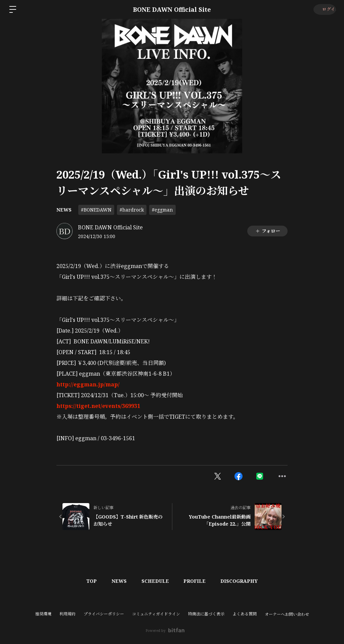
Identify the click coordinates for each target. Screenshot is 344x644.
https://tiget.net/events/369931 (98, 406)
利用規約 (68, 614)
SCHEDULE (155, 581)
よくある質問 (245, 614)
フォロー (268, 231)
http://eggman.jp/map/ (88, 384)
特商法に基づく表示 (206, 614)
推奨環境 (43, 614)
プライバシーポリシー (104, 614)
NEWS (64, 210)
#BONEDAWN (96, 210)
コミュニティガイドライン (156, 614)
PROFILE (197, 581)
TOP (88, 581)
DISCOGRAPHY (243, 581)
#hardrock (132, 210)
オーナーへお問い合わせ (287, 614)
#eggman (162, 210)
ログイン (324, 9)
